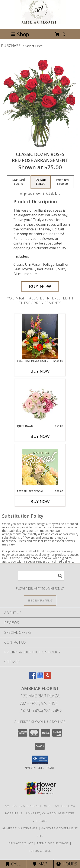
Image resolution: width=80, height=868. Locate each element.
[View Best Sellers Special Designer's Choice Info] (40, 467)
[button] (40, 760)
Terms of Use (40, 851)
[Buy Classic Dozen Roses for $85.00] (40, 286)
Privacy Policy (21, 843)
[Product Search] (41, 576)
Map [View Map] (40, 864)
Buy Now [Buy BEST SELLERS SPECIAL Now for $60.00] (40, 501)
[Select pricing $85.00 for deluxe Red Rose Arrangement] (41, 182)
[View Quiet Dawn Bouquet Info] (40, 402)
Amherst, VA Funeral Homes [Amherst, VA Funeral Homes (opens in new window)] (28, 806)
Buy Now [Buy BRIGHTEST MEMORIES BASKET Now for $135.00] (40, 371)
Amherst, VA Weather (20, 828)
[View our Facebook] (32, 677)
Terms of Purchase (53, 843)
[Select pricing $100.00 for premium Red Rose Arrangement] (62, 182)
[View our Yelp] (48, 677)
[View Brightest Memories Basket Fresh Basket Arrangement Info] (40, 337)
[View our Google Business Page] (40, 677)
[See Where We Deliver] (40, 600)
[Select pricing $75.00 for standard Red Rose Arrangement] (19, 182)
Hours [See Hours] (67, 864)
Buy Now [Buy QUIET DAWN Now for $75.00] (40, 436)
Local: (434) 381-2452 (40, 711)
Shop (20, 34)
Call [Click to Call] (13, 864)
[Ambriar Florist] (40, 23)
